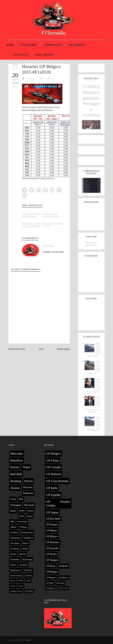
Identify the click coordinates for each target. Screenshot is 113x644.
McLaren (27, 487)
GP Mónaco (52, 536)
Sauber (22, 511)
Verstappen (16, 505)
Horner (13, 554)
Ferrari (15, 467)
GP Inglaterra (50, 588)
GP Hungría (52, 525)
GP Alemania (53, 542)
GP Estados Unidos (58, 503)
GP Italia (52, 488)
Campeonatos (53, 45)
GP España (53, 495)
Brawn (13, 581)
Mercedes (17, 454)
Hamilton (17, 460)
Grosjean (14, 532)
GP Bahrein (54, 474)
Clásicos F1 (21, 55)
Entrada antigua (63, 349)
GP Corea (60, 583)
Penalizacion (16, 570)
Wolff (21, 581)
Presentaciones (27, 532)
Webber (13, 527)
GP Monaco (51, 578)
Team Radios (29, 591)
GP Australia (52, 548)
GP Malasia (52, 530)
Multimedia (77, 45)
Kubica (13, 565)
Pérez (13, 511)
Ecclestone (15, 549)
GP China (52, 460)
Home (10, 45)
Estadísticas (28, 538)
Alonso (15, 488)
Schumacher (15, 538)
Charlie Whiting (16, 575)
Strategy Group (16, 591)
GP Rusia (51, 566)
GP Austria (51, 554)
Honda (25, 549)
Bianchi (22, 554)
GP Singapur (52, 560)
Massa (31, 511)
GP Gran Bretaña (57, 481)
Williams (23, 527)
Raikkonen (28, 493)
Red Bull (16, 474)
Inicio (41, 349)
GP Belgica (53, 454)
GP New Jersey (63, 588)
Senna (21, 586)
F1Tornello (30, 78)
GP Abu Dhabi (53, 519)
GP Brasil (63, 566)
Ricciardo (29, 505)
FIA (21, 499)
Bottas (30, 516)
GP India (50, 583)
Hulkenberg (27, 559)
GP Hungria (52, 572)
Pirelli (22, 516)
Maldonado (28, 570)
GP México (64, 578)
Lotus (13, 499)
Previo (29, 481)
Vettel (26, 467)
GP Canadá (53, 467)
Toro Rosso (15, 543)
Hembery (29, 575)
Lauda (28, 581)
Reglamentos (45, 55)
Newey (13, 586)
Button (26, 543)
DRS (12, 522)
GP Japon (52, 512)
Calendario (29, 45)
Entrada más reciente (17, 349)
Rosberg (16, 481)
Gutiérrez (23, 565)
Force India (22, 522)
